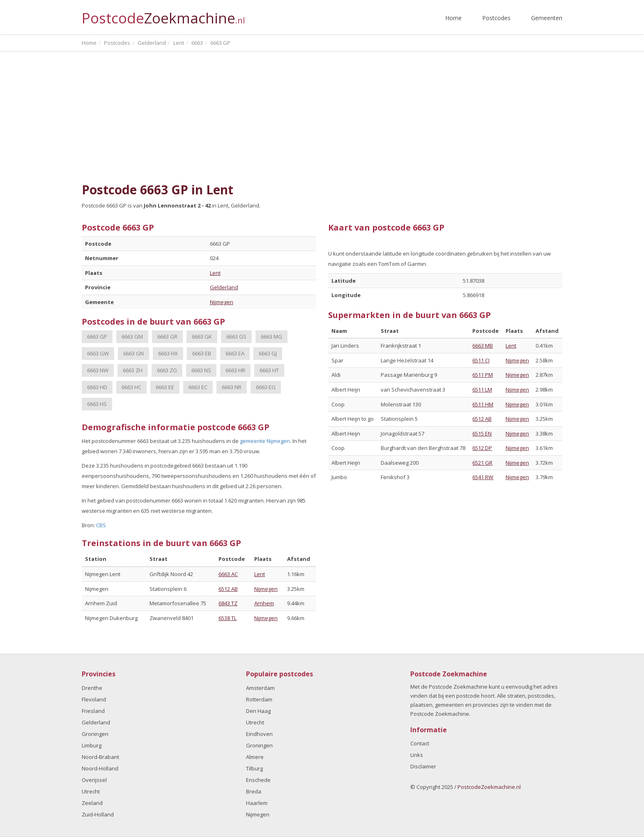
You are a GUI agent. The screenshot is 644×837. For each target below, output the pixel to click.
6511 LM (482, 390)
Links (417, 755)
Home (453, 18)
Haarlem (257, 803)
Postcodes (496, 18)
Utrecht (91, 791)
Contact (420, 743)
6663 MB (483, 346)
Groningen (95, 734)
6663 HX (168, 353)
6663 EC (198, 387)
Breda (254, 791)
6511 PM (483, 375)
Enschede (258, 780)
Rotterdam (259, 699)
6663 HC (131, 387)
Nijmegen (222, 302)
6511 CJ (481, 360)
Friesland (93, 711)
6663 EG (266, 387)
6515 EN (482, 433)
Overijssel (94, 780)
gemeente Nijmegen (265, 441)
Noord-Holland (100, 768)
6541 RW (483, 477)
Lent (215, 273)
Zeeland (92, 803)
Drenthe (92, 688)
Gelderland (224, 287)
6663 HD (97, 387)
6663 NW (98, 370)
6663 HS (97, 404)
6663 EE (165, 387)
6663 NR (232, 387)
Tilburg (254, 768)
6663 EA (235, 353)
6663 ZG (167, 370)
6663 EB (202, 353)
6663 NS (201, 370)
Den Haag (258, 711)
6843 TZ (228, 603)
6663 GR (167, 337)
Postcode (163, 15)
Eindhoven (259, 734)
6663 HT (269, 370)
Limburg (92, 745)
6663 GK (202, 337)
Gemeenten (547, 18)
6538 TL (228, 618)
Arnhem (264, 603)
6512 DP (482, 448)
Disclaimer (423, 766)
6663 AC (228, 574)
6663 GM (132, 337)
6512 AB (228, 589)
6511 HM (483, 404)
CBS (101, 525)
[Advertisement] (322, 113)
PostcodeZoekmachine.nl (489, 787)
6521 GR (482, 463)
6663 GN (133, 353)
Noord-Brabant (100, 757)
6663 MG (271, 337)
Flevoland (94, 699)
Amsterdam (260, 688)
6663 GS (236, 337)
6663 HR (235, 370)
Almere (255, 757)
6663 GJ (268, 353)
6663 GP (97, 337)
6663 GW (98, 353)
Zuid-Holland (98, 814)
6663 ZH (133, 370)
